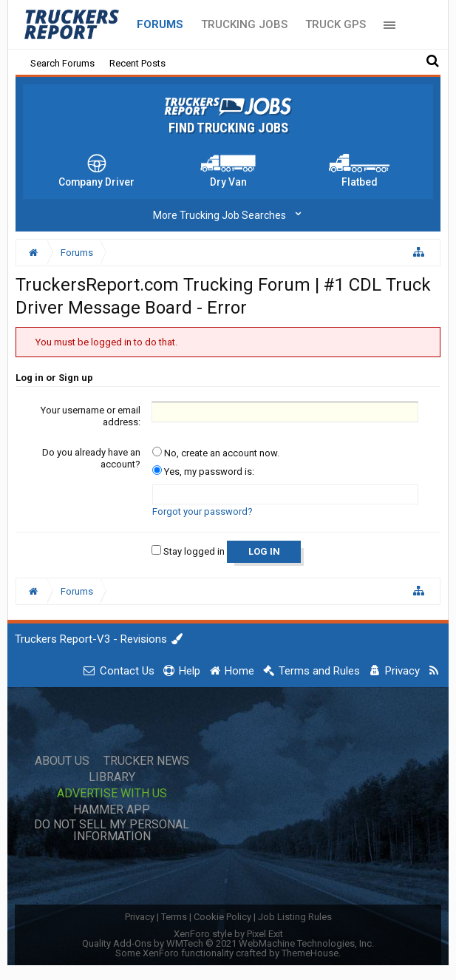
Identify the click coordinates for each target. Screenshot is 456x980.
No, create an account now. (216, 453)
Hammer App (112, 810)
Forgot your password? (203, 511)
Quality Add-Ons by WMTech (228, 943)
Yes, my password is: (203, 472)
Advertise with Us (112, 794)
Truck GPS (336, 24)
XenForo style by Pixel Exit (228, 934)
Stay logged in (188, 551)
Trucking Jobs (244, 24)
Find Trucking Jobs (228, 128)
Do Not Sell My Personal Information (112, 831)
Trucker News (146, 761)
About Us (62, 761)
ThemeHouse (310, 953)
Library (112, 777)
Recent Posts (137, 63)
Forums (160, 24)
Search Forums (62, 63)
